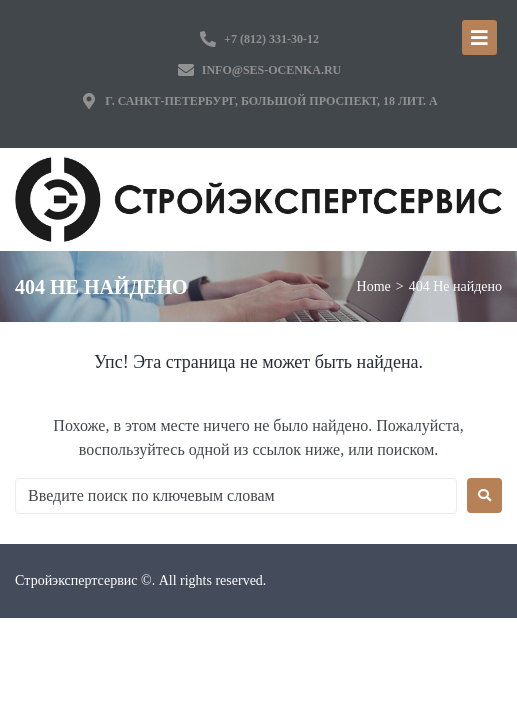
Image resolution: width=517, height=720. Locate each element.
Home (374, 286)
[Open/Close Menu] (479, 37)
